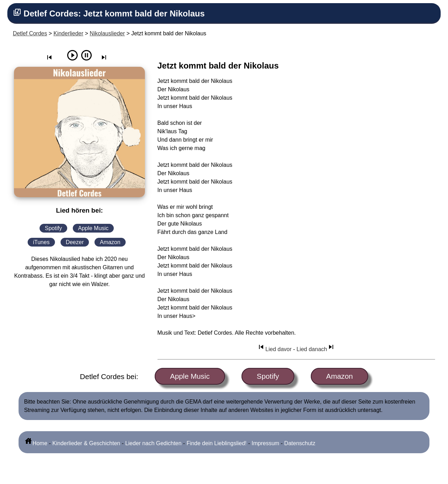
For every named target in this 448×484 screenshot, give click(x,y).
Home (36, 443)
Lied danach (316, 349)
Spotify (53, 228)
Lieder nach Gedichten (153, 443)
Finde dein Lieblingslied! (217, 443)
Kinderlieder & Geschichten (86, 443)
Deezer (75, 242)
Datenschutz (300, 443)
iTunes (41, 242)
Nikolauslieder (107, 33)
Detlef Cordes (30, 33)
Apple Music (93, 228)
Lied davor (274, 349)
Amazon (110, 242)
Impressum (265, 443)
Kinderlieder (68, 33)
